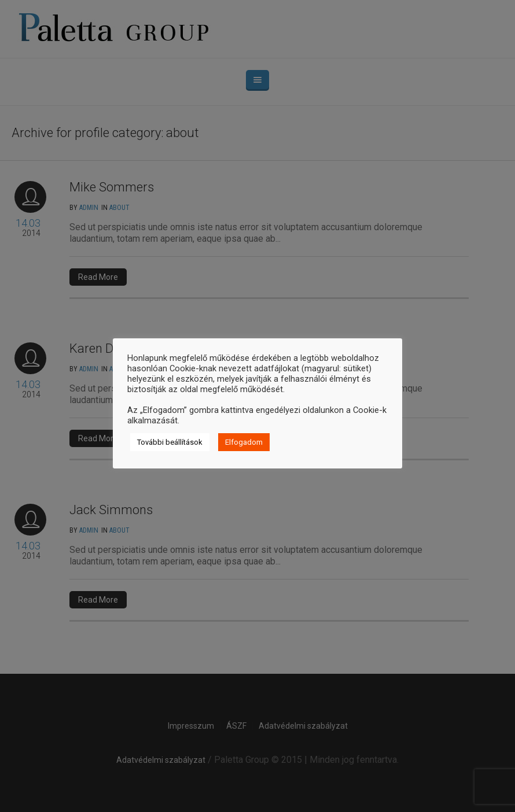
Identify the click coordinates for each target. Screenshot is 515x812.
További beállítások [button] (170, 442)
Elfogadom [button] (244, 442)
